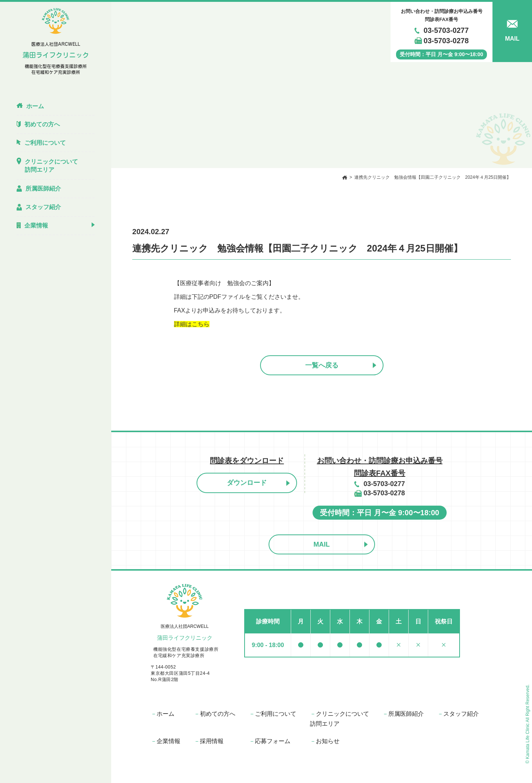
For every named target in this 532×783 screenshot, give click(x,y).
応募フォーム (270, 741)
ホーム (163, 714)
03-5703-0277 (446, 30)
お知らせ (325, 741)
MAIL (322, 544)
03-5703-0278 (446, 41)
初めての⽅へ (215, 714)
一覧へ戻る (322, 365)
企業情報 (166, 741)
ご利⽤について (273, 714)
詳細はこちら (192, 324)
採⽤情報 (209, 741)
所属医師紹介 (403, 714)
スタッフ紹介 (458, 714)
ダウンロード (247, 483)
